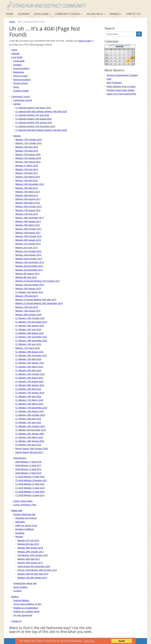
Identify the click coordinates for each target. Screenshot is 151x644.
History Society (20, 76)
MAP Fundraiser (114, 83)
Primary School (20, 83)
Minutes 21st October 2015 (28, 251)
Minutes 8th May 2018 (28, 544)
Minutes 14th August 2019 (28, 311)
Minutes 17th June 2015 (27, 214)
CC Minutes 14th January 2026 (30, 441)
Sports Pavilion (20, 587)
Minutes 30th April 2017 (29, 559)
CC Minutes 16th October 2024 (30, 415)
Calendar (24, 14)
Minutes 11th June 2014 (27, 169)
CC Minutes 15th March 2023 (29, 378)
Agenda (17, 104)
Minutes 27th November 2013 (30, 262)
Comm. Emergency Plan (25, 505)
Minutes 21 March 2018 (27, 165)
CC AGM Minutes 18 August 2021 (31, 480)
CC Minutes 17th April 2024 (28, 359)
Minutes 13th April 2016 (27, 180)
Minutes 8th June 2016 (26, 277)
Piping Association (22, 79)
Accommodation (21, 68)
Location (17, 591)
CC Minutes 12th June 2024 (28, 329)
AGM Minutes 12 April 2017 (28, 465)
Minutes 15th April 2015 (27, 188)
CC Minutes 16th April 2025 (28, 419)
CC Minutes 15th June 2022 (28, 344)
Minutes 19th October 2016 (28, 236)
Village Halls (96, 14)
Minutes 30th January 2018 (30, 548)
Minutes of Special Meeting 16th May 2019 (36, 300)
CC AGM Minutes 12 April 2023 (30, 488)
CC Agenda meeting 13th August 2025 (33, 119)
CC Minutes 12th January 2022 (30, 363)
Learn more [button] (89, 641)
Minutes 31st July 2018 (28, 540)
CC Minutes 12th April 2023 (28, 389)
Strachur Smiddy (21, 91)
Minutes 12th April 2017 (27, 173)
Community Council (69, 14)
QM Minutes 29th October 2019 (33, 555)
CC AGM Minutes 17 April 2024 (30, 492)
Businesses (19, 72)
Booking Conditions (25, 529)
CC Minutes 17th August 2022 (29, 381)
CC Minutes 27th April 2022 (28, 370)
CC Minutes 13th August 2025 (29, 411)
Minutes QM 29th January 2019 (32, 578)
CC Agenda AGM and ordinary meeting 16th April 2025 (41, 111)
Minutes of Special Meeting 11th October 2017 (38, 281)
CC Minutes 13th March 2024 (29, 404)
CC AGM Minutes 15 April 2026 (30, 477)
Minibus (116, 14)
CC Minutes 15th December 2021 (31, 355)
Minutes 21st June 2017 (27, 248)
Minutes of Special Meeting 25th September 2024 (39, 303)
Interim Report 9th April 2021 (29, 452)
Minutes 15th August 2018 (28, 154)
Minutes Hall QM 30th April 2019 (33, 574)
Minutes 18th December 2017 (30, 218)
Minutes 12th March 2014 (28, 177)
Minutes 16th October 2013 (28, 206)
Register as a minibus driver (26, 611)
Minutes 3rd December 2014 (29, 270)
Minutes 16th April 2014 (27, 195)
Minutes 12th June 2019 (27, 307)
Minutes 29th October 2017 (31, 552)
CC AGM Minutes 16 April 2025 (30, 495)
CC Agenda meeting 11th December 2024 (35, 126)
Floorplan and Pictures (26, 518)
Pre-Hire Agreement (23, 615)
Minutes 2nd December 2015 (29, 266)
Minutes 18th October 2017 (28, 229)
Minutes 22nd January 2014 (28, 255)
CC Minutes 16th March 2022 (29, 367)
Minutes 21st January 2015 (28, 244)
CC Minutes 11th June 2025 (28, 422)
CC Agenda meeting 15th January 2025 (34, 122)
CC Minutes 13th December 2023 (31, 337)
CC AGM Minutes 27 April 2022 (30, 484)
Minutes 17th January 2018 (28, 158)
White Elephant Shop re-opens (121, 86)
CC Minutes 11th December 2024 (31, 408)
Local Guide (42, 14)
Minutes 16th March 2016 (28, 203)
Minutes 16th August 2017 (28, 199)
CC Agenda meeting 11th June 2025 (32, 115)
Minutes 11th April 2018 (27, 151)
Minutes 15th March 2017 (28, 192)
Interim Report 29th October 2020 (32, 449)
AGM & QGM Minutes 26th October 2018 (37, 570)
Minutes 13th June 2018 (27, 147)
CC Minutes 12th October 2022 (30, 374)
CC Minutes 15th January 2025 (30, 434)
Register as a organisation (26, 608)
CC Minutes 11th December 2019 (31, 322)
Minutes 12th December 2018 (30, 285)
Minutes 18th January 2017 (28, 221)
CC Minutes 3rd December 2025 (31, 430)
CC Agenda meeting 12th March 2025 (33, 108)
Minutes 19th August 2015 (28, 233)
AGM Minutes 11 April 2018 (28, 462)
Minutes (17, 136)
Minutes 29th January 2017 (30, 563)
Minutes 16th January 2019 (28, 288)
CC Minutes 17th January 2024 (30, 393)
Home (10, 14)
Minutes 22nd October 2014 (29, 259)
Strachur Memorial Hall (24, 514)
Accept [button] (122, 641)
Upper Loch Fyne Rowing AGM (121, 94)
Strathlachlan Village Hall (25, 583)
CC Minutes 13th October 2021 (30, 318)
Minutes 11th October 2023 (28, 143)
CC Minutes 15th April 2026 (28, 445)
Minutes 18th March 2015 (28, 225)
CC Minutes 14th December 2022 (31, 340)
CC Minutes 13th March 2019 (29, 292)
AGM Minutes (20, 458)
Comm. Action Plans (23, 501)
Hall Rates (20, 522)
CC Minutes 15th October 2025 (30, 426)
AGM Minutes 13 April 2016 (28, 469)
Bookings (20, 533)
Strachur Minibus (21, 600)
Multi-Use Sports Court (26, 525)
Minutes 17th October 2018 (28, 139)
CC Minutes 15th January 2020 (30, 326)
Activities (17, 65)
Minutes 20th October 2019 (28, 314)
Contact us (133, 14)
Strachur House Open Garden (121, 90)
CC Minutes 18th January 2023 (30, 385)
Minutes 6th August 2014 (27, 274)
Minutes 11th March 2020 (28, 348)
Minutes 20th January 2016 (28, 240)
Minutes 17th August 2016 (28, 210)
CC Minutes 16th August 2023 (29, 333)
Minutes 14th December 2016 (30, 184)
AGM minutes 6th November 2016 (34, 566)
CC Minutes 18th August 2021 (29, 352)
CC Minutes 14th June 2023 (28, 396)
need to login (85, 41)
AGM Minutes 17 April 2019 (28, 473)
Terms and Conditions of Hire (27, 604)
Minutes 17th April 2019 (27, 296)
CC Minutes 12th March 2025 (29, 437)
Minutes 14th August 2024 (28, 162)
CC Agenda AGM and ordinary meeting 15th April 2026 (41, 130)
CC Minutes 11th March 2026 (29, 400)
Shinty (16, 87)
